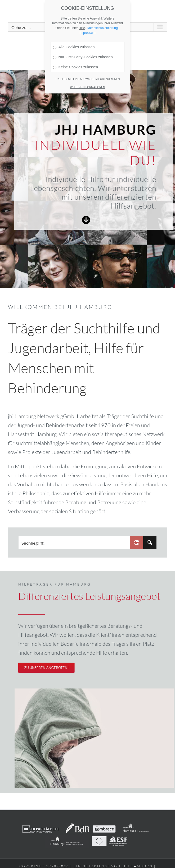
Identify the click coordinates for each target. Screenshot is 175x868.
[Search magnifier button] (150, 544)
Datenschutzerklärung (102, 28)
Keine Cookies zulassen (75, 67)
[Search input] (75, 544)
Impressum (87, 33)
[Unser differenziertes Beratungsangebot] (44, 668)
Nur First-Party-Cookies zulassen (83, 57)
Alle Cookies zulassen (74, 47)
